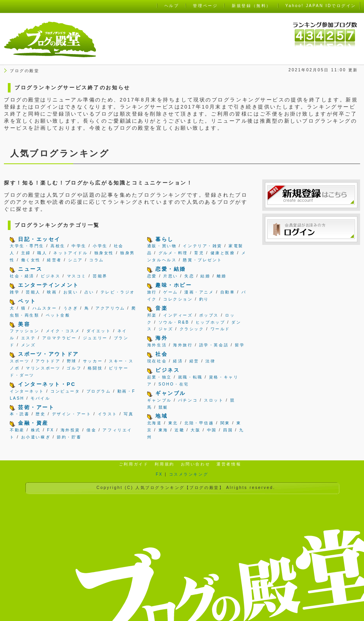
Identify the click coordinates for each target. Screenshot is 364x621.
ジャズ (166, 329)
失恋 (189, 276)
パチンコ (188, 400)
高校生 (58, 246)
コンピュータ (65, 391)
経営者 (54, 260)
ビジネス (50, 276)
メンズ (29, 345)
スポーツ (20, 361)
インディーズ (178, 315)
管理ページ (205, 6)
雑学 (15, 292)
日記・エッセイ (39, 239)
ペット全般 (58, 315)
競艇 (163, 407)
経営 (194, 361)
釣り (204, 299)
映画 (52, 292)
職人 (42, 253)
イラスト (108, 414)
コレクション (178, 299)
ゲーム (171, 292)
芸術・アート (36, 407)
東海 (163, 430)
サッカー (93, 361)
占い (89, 292)
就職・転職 (190, 377)
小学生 (100, 246)
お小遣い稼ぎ (36, 437)
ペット (27, 301)
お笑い (71, 292)
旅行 (152, 292)
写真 (129, 414)
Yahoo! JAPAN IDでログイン (321, 6)
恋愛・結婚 (171, 269)
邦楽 (152, 315)
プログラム (99, 391)
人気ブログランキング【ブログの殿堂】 (180, 488)
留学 (240, 345)
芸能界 (100, 276)
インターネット (27, 391)
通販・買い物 (162, 246)
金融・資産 (33, 423)
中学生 (79, 246)
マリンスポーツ (43, 368)
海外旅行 (183, 345)
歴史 (41, 414)
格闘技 (95, 368)
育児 (199, 253)
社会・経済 (22, 276)
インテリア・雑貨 (202, 246)
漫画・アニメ (199, 292)
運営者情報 (229, 464)
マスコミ (77, 276)
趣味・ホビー (174, 285)
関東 (225, 423)
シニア (76, 260)
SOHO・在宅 (174, 384)
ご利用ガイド (134, 464)
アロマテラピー (59, 338)
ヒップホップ (210, 322)
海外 (161, 338)
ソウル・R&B (174, 322)
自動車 (228, 292)
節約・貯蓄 (69, 437)
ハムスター (45, 308)
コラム (97, 260)
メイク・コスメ (63, 331)
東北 (173, 423)
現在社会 (157, 361)
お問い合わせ (196, 464)
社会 (161, 354)
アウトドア (48, 361)
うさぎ (71, 308)
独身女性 (104, 253)
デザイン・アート (72, 414)
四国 (228, 430)
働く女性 (31, 260)
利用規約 (164, 464)
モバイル (40, 398)
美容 (24, 324)
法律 (210, 361)
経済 (178, 361)
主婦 (26, 253)
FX (50, 430)
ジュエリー (95, 338)
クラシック (192, 329)
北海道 (155, 423)
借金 (91, 430)
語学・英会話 (214, 345)
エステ (29, 338)
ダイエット (99, 331)
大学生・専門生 (27, 246)
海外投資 (70, 430)
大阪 (196, 430)
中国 (212, 430)
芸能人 (33, 292)
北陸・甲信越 (199, 423)
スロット (214, 400)
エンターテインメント (49, 285)
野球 (72, 361)
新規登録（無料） (251, 6)
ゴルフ (74, 368)
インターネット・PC (47, 384)
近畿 (179, 430)
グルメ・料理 (173, 253)
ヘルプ (172, 6)
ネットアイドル (70, 253)
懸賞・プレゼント (202, 260)
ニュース (30, 269)
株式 (36, 430)
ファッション (24, 331)
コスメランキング (189, 474)
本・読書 (20, 414)
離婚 (222, 276)
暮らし (165, 239)
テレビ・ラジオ (118, 292)
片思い (171, 276)
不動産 (17, 430)
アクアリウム (110, 308)
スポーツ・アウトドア (49, 354)
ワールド (220, 329)
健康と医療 (223, 253)
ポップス (209, 315)
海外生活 (157, 345)
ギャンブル (171, 393)
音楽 (161, 308)
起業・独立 (159, 377)
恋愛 (152, 276)
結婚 (205, 276)
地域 (161, 416)
